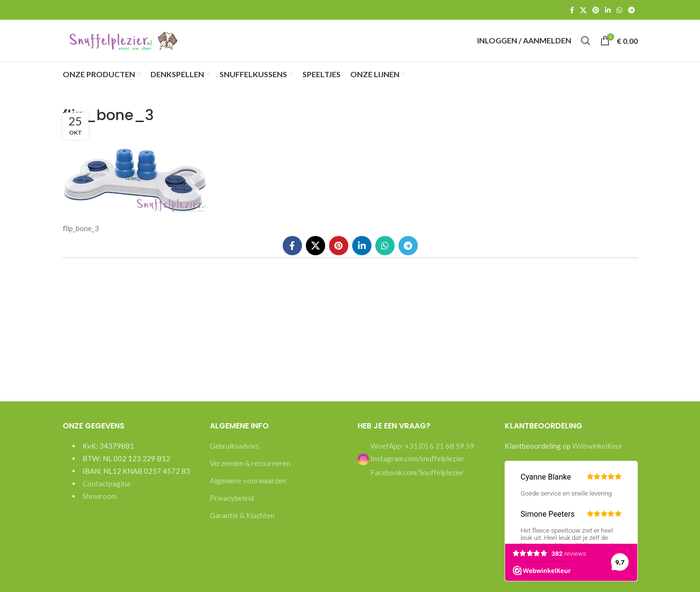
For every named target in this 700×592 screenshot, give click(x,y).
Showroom (100, 505)
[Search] (586, 45)
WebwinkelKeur (597, 455)
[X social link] (583, 10)
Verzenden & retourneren (250, 472)
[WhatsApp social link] (619, 10)
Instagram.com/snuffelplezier (411, 468)
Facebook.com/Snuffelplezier (417, 482)
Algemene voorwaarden (248, 490)
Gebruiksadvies (234, 455)
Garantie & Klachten (242, 524)
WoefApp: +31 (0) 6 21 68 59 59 (422, 455)
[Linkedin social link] (608, 10)
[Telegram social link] (631, 10)
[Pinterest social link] (596, 10)
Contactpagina (106, 493)
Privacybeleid (232, 507)
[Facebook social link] (572, 10)
